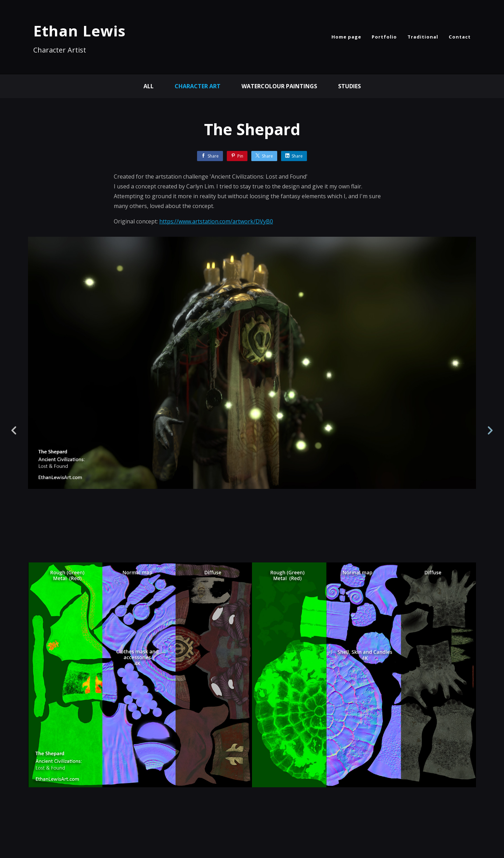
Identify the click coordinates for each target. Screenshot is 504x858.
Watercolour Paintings (279, 86)
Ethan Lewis (79, 31)
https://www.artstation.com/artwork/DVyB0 (216, 221)
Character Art (198, 86)
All (149, 86)
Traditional (423, 37)
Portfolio (384, 37)
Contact (460, 37)
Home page (346, 37)
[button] (475, 809)
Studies (349, 86)
